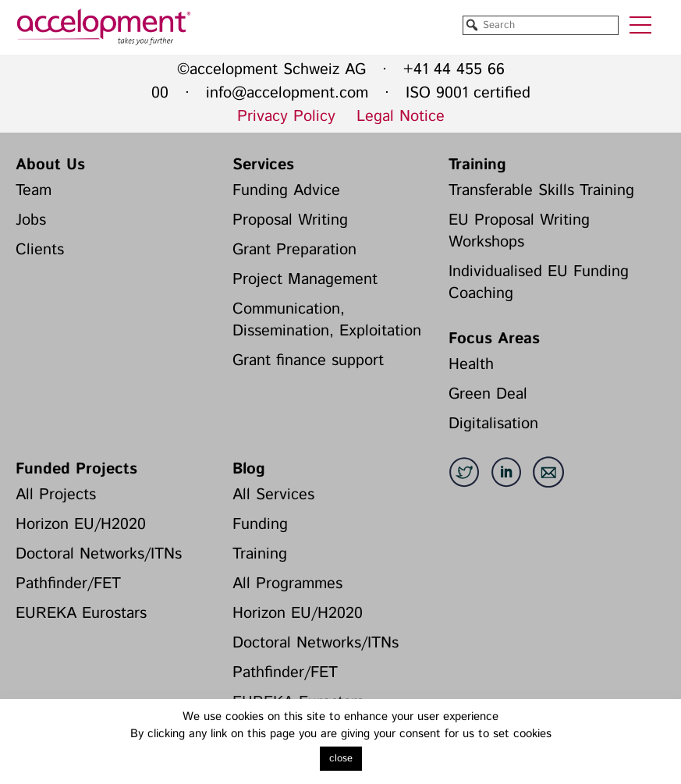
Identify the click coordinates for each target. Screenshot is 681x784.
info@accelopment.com (287, 93)
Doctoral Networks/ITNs (99, 554)
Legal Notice (401, 117)
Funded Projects (76, 469)
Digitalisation (493, 424)
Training (477, 165)
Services (263, 165)
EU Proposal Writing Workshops (519, 231)
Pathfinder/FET (68, 584)
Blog (249, 469)
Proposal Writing (290, 220)
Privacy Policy (286, 117)
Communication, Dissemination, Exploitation (327, 320)
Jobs (31, 220)
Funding (260, 525)
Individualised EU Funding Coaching (539, 283)
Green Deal (488, 394)
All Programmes (287, 584)
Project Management (305, 280)
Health (471, 365)
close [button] (341, 759)
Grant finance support (308, 361)
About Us (50, 165)
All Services (273, 495)
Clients (40, 250)
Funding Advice (286, 191)
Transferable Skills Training (541, 191)
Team (34, 191)
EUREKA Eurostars (81, 614)
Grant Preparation (294, 250)
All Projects (56, 495)
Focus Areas (494, 339)
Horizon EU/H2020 (81, 525)
